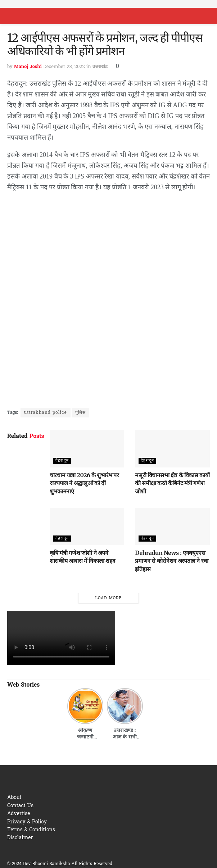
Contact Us (20, 806)
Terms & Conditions (31, 830)
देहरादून (62, 461)
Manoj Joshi (28, 67)
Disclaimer (20, 838)
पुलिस (80, 413)
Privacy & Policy (27, 822)
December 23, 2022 (64, 67)
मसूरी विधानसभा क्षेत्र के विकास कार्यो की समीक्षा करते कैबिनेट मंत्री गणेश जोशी (172, 483)
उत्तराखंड (100, 67)
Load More (108, 598)
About (14, 798)
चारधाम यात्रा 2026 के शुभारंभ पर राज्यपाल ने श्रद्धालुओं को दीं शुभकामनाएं (84, 483)
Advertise (19, 814)
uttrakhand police (46, 413)
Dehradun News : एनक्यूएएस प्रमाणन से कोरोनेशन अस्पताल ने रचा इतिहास (172, 561)
